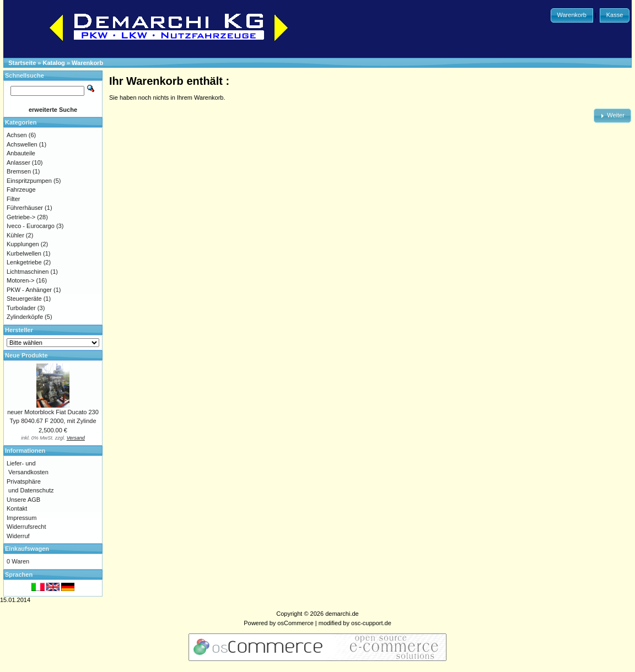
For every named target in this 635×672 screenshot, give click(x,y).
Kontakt (17, 508)
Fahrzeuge (21, 189)
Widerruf (18, 536)
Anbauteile (21, 153)
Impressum (21, 518)
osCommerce (295, 623)
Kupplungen (23, 244)
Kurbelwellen (24, 253)
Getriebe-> (21, 217)
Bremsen (19, 171)
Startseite (22, 63)
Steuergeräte (24, 299)
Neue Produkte (26, 355)
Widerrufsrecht (26, 527)
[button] (572, 15)
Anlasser (18, 162)
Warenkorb (87, 63)
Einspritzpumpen (29, 181)
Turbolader (21, 308)
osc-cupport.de (371, 623)
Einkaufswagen (27, 549)
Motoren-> (20, 280)
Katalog (54, 63)
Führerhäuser (25, 208)
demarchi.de (342, 614)
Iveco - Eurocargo (31, 226)
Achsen (17, 135)
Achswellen (22, 144)
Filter (13, 199)
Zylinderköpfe (25, 317)
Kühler (15, 235)
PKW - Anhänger (29, 290)
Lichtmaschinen (28, 272)
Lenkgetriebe (24, 262)
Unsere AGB (23, 500)
